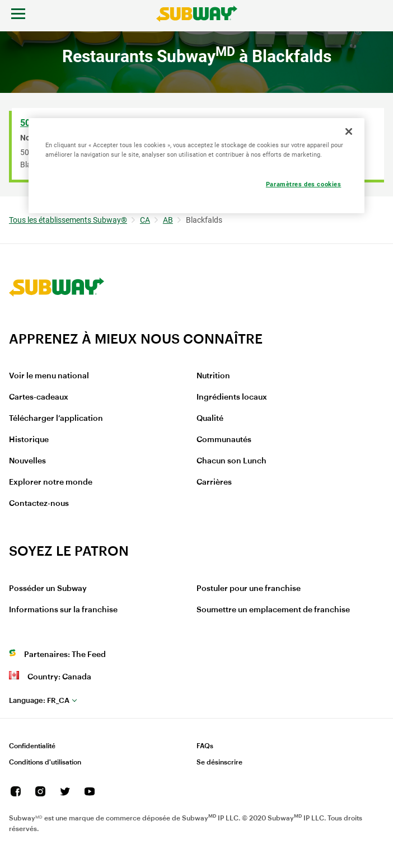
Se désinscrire (219, 762)
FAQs (205, 746)
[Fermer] (349, 132)
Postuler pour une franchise (249, 589)
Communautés (224, 440)
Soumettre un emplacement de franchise (273, 610)
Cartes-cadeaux (39, 397)
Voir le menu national (49, 376)
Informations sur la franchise (63, 610)
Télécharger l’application (56, 419)
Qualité (210, 419)
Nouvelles (27, 461)
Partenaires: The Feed (65, 655)
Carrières (214, 482)
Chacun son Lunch (231, 461)
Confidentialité (32, 746)
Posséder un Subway (48, 589)
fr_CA (39, 700)
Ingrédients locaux (232, 397)
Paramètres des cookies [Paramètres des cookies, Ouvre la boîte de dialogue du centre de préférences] (304, 184)
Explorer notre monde (51, 482)
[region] (196, 166)
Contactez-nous (39, 504)
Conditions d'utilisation (45, 762)
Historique (29, 440)
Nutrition (213, 376)
